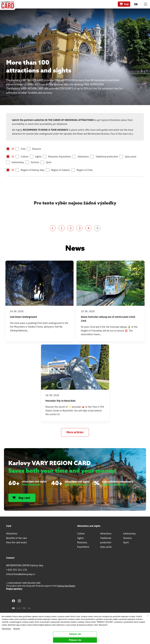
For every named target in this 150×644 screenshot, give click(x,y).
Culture (25, 156)
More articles (75, 432)
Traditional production (107, 156)
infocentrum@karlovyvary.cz (21, 574)
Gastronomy (18, 162)
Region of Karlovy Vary (33, 170)
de (24, 608)
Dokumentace (6, 629)
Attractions (83, 156)
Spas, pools (131, 156)
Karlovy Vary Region (66, 586)
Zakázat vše (75, 634)
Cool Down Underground (23, 317)
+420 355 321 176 (17, 570)
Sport (49, 162)
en (136, 4)
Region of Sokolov (60, 170)
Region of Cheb (85, 170)
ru (29, 608)
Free (23, 149)
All (13, 149)
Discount (37, 149)
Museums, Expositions (60, 156)
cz (19, 608)
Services (35, 162)
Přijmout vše (75, 640)
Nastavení (17, 629)
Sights (38, 156)
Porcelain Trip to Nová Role (60, 401)
